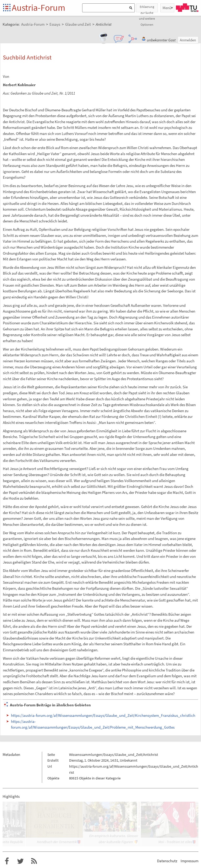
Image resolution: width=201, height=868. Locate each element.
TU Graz (187, 8)
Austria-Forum (38, 8)
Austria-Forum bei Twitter (20, 861)
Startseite (7, 8)
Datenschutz (167, 861)
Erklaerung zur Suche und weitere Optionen (147, 9)
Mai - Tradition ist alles (175, 842)
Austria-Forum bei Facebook (7, 861)
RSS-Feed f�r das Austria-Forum (34, 861)
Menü (167, 8)
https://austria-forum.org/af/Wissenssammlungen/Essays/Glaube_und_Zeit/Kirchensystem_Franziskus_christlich (103, 715)
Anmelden (188, 40)
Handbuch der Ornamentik (57, 842)
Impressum (189, 861)
